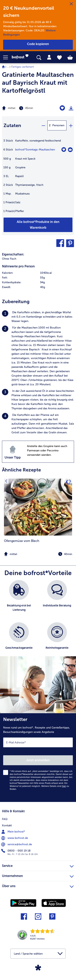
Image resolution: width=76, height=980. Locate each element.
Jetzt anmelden (38, 760)
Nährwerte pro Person (18, 266)
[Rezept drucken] (71, 108)
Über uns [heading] (38, 886)
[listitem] (38, 317)
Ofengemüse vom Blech (22, 541)
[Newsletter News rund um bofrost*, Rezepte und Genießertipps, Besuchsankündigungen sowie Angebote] (38, 758)
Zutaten (12, 125)
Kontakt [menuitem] (7, 825)
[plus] (71, 125)
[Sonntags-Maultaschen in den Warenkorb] (70, 150)
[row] (38, 273)
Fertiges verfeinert (23, 67)
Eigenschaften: (13, 254)
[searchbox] (39, 58)
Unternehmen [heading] (38, 875)
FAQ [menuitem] (5, 819)
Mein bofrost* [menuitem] (14, 832)
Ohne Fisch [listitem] (9, 259)
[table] (38, 178)
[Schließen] (71, 4)
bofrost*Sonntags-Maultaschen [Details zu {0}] (35, 150)
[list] (38, 620)
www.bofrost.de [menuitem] (15, 838)
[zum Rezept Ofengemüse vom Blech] (38, 507)
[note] (38, 554)
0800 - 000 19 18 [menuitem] (16, 851)
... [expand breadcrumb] (8, 67)
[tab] (49, 57)
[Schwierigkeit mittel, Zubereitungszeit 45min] (25, 108)
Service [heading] (38, 865)
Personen (58, 125)
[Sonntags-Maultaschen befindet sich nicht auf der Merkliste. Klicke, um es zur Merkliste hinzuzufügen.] (64, 150)
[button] (8, 57)
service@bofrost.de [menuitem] (17, 844)
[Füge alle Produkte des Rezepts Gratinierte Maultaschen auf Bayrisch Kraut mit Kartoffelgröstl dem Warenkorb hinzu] (38, 225)
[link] (21, 57)
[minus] (43, 125)
